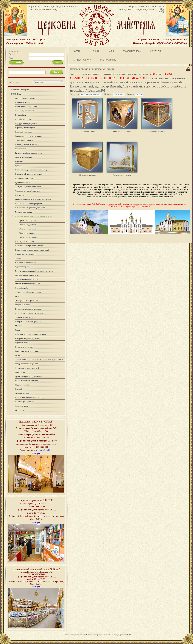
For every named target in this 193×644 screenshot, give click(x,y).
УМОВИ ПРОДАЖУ (132, 51)
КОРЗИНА (78, 51)
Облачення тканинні (87, 175)
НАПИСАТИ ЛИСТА (82, 60)
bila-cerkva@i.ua (45, 450)
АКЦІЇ (112, 51)
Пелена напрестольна (122, 175)
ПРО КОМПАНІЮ (108, 60)
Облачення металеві (156, 131)
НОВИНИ (96, 51)
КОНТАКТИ (156, 51)
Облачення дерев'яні (122, 131)
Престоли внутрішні (87, 131)
